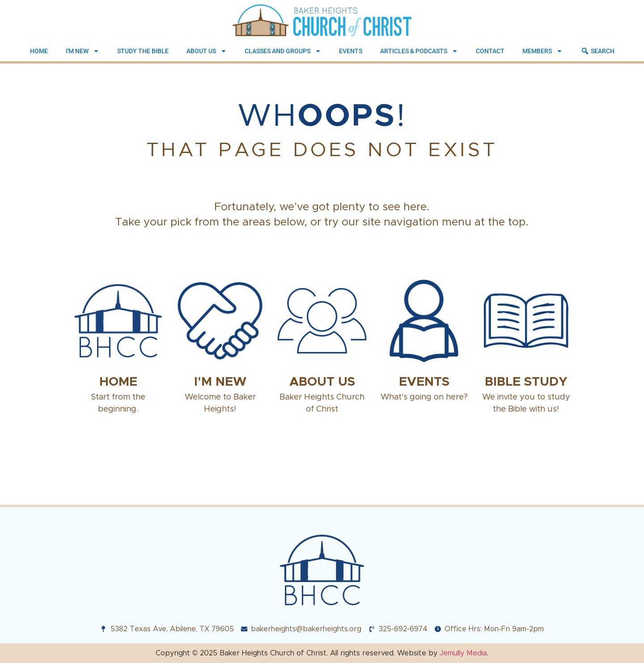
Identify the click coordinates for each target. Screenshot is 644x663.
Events (351, 51)
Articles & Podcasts (419, 51)
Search (597, 51)
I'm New (83, 51)
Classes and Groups (283, 51)
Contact (490, 51)
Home (39, 51)
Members (542, 51)
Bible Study (526, 381)
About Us (207, 51)
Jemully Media (463, 653)
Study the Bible (143, 51)
